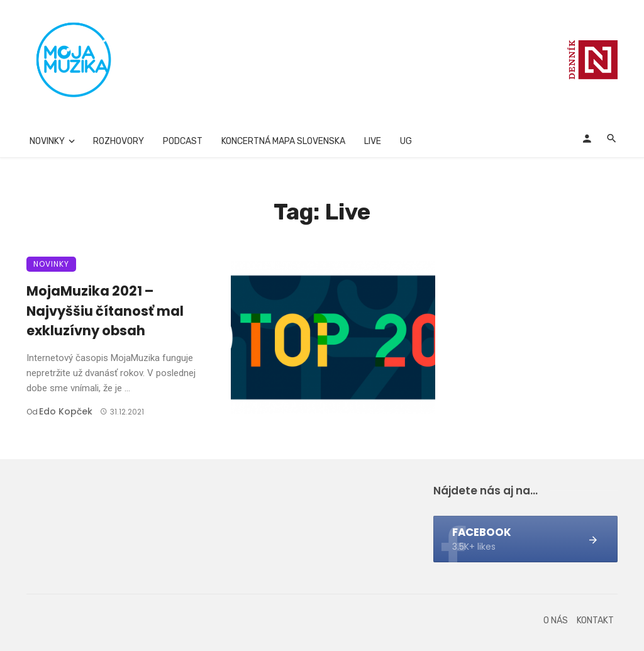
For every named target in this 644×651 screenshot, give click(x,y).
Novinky (47, 141)
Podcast (183, 141)
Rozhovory (119, 141)
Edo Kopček (66, 411)
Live (373, 141)
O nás (556, 620)
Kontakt (595, 620)
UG (406, 141)
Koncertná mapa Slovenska (283, 141)
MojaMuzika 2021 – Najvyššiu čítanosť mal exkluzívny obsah (105, 311)
